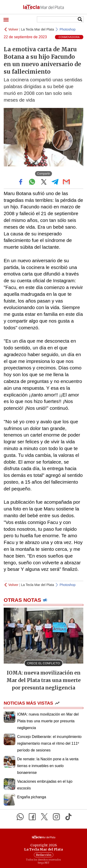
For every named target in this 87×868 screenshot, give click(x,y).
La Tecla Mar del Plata (38, 29)
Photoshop (68, 29)
